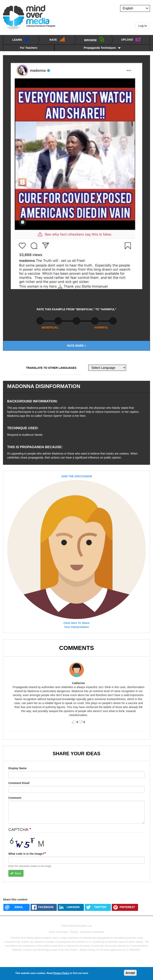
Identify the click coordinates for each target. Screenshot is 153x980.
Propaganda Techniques (100, 48)
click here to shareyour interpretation (76, 625)
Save (16, 873)
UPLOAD (131, 39)
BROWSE (94, 39)
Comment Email (19, 783)
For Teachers (29, 48)
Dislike (81, 722)
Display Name (18, 768)
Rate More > (76, 346)
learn (21, 39)
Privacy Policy (61, 973)
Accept (130, 973)
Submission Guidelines (92, 932)
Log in (143, 26)
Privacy (74, 932)
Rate (57, 39)
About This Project (58, 932)
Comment (15, 798)
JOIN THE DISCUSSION (76, 476)
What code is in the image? (26, 854)
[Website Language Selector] (107, 368)
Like (74, 722)
